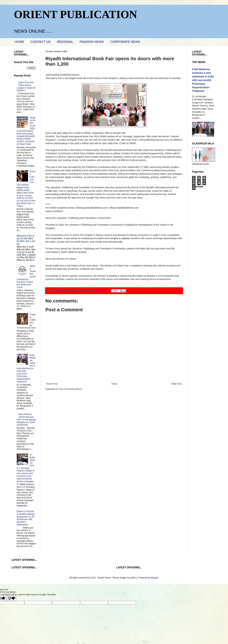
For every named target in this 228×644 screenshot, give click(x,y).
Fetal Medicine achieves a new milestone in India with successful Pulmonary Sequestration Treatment (26, 368)
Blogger (154, 578)
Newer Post (52, 384)
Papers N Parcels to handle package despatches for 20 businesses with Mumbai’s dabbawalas (26, 518)
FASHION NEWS (92, 42)
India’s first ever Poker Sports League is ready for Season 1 (26, 86)
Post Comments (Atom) (70, 389)
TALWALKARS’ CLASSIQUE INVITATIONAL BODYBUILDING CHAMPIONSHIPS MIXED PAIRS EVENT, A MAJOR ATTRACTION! (26, 131)
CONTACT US (41, 42)
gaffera (134, 578)
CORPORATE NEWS (125, 42)
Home (114, 384)
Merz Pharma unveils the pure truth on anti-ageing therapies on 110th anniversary (26, 419)
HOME (19, 42)
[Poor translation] (12, 598)
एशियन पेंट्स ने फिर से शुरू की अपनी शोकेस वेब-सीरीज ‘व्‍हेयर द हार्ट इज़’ (26, 240)
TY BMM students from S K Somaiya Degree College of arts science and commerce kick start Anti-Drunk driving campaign (26, 468)
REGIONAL (65, 42)
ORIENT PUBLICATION (75, 14)
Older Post (177, 384)
